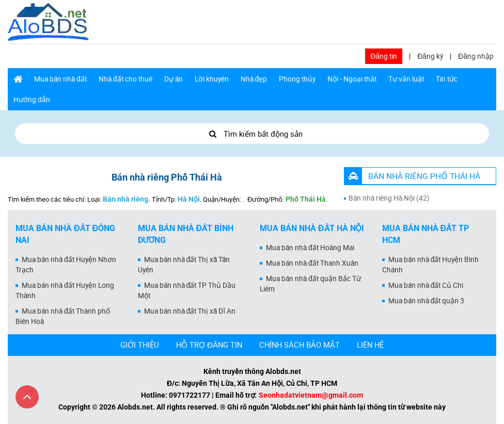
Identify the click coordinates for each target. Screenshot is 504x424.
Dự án (174, 79)
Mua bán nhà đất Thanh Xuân (312, 263)
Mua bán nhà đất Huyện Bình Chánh (431, 265)
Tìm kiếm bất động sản (252, 134)
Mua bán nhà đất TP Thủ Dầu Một (187, 290)
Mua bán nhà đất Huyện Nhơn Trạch (66, 265)
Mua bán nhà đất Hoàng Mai (310, 248)
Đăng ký (430, 56)
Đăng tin (384, 56)
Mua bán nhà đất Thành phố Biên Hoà (63, 316)
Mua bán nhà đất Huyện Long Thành (65, 290)
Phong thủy (297, 79)
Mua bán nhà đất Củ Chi (426, 285)
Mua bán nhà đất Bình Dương (186, 234)
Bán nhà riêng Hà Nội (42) (389, 198)
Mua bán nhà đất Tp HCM (426, 234)
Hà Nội (189, 199)
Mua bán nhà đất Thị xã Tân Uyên (184, 265)
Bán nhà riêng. (127, 199)
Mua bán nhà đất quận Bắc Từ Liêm (310, 284)
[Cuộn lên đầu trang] (27, 397)
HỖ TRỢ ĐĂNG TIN (209, 345)
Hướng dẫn (32, 100)
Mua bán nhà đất (60, 79)
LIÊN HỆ (370, 345)
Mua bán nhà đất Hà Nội (312, 228)
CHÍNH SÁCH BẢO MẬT (300, 345)
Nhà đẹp (254, 79)
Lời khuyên (212, 79)
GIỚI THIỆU (140, 345)
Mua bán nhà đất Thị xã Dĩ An (190, 311)
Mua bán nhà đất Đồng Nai (65, 234)
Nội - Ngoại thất (352, 79)
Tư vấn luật (406, 79)
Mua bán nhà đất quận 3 (427, 301)
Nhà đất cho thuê (125, 79)
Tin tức (447, 79)
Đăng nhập (476, 56)
